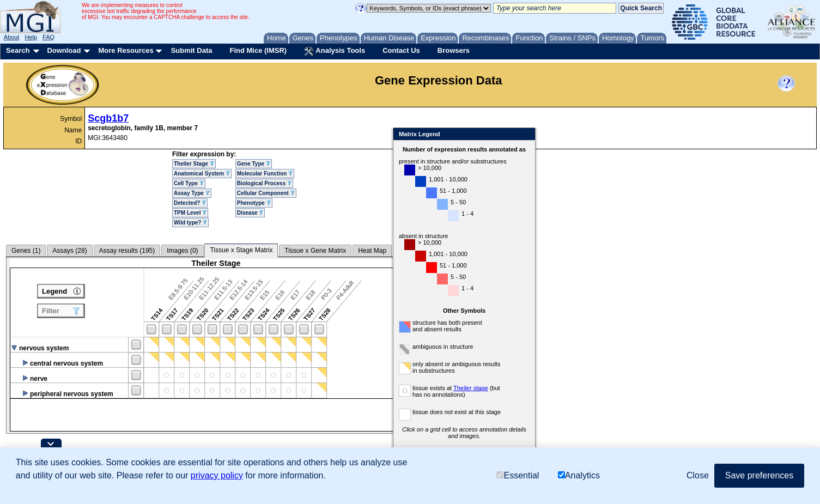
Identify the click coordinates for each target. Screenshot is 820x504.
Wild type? (190, 223)
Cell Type (189, 183)
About (12, 37)
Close (558, 135)
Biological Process (264, 183)
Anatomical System (202, 174)
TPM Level (190, 213)
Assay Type (192, 193)
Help (31, 37)
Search (18, 50)
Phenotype (254, 203)
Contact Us (401, 50)
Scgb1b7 (108, 118)
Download (64, 50)
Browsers (454, 50)
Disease (250, 213)
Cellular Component (266, 193)
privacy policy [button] (217, 475)
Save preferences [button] (759, 475)
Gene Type (254, 164)
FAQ (48, 37)
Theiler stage (504, 388)
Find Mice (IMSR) (258, 50)
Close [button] (698, 475)
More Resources (126, 50)
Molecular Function (265, 174)
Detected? (190, 203)
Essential (518, 475)
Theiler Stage (194, 164)
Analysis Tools (335, 51)
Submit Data (192, 50)
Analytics (579, 475)
